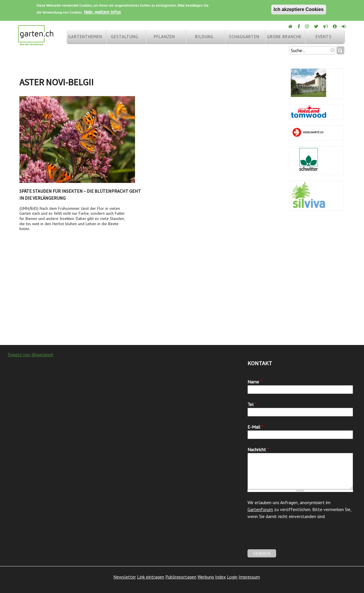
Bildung (204, 37)
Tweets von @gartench (30, 355)
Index (220, 577)
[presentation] (291, 538)
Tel (252, 404)
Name (255, 382)
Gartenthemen (85, 37)
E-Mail (255, 427)
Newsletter (125, 577)
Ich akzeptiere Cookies (299, 9)
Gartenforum (260, 509)
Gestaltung (125, 37)
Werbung (206, 577)
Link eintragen (151, 577)
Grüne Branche (284, 37)
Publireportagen (181, 577)
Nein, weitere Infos (102, 12)
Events (324, 37)
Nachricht (258, 449)
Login (232, 577)
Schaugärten (244, 37)
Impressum (249, 577)
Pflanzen (164, 37)
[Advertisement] (182, 299)
